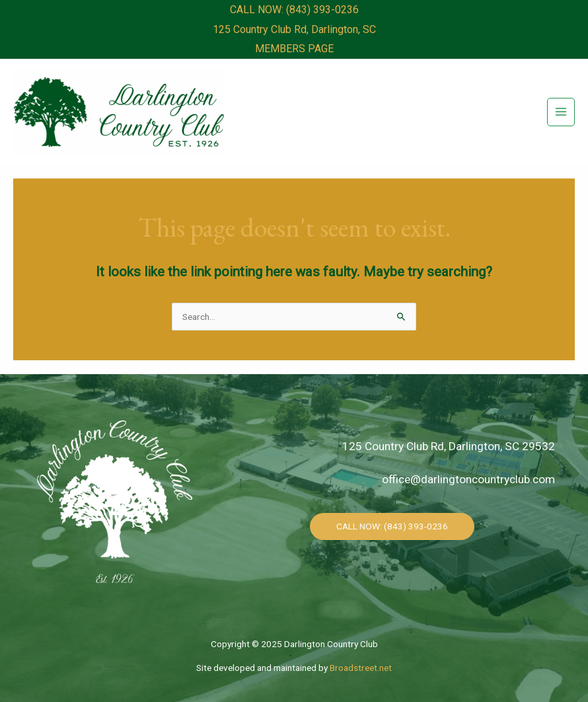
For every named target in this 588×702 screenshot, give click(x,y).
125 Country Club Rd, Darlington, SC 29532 (449, 446)
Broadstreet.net (361, 668)
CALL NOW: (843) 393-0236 (294, 10)
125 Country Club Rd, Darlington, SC (294, 29)
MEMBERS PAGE (294, 49)
